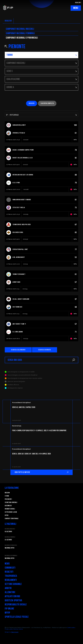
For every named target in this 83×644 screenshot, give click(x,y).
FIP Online (9, 609)
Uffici (7, 515)
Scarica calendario (18, 350)
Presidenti (8, 499)
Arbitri (8, 588)
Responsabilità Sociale (16, 605)
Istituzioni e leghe (11, 512)
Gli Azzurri (8, 532)
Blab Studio (15, 632)
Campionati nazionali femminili (20, 33)
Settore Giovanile (13, 584)
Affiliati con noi (12, 596)
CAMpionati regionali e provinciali (22, 38)
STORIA (7, 496)
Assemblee (8, 506)
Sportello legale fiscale (17, 617)
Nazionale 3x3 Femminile (11, 556)
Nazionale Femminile (10, 537)
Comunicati (10, 568)
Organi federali (10, 509)
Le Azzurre (8, 540)
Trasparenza (11, 576)
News (7, 564)
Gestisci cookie (18, 629)
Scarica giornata (45, 350)
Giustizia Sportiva (13, 601)
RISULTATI (78, 3)
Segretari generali (11, 503)
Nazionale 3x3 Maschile (11, 545)
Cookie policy (71, 628)
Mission (7, 493)
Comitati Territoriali (12, 519)
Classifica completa (47, 103)
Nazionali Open (9, 548)
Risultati (32, 103)
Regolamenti (11, 580)
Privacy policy (9, 629)
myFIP (7, 613)
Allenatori (10, 592)
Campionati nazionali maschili (20, 29)
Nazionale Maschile (10, 529)
